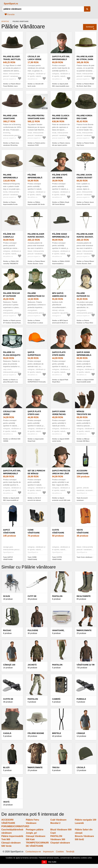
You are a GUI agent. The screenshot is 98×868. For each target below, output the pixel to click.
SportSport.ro (11, 4)
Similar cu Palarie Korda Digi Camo (85, 144)
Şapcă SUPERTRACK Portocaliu (34, 355)
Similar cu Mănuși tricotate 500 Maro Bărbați (83, 441)
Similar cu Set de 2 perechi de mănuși (34, 499)
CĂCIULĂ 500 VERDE (9, 413)
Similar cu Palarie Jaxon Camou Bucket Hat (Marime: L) (85, 204)
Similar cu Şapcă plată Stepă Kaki (36, 440)
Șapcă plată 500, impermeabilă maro (61, 59)
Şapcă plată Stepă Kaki (34, 413)
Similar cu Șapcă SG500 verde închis (61, 440)
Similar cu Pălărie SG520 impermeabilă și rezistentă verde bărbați (61, 263)
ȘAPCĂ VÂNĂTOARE (9, 531)
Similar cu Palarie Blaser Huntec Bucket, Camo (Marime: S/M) (36, 263)
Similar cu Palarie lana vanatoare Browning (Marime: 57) (11, 145)
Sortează (90, 27)
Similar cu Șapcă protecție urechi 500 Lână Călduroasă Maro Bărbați (61, 500)
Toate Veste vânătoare (84, 557)
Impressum (48, 852)
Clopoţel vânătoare (60, 843)
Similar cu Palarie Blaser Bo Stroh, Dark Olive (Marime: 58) (85, 86)
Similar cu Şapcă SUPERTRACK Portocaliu (37, 381)
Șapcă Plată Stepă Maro (59, 354)
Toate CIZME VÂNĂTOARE (32, 558)
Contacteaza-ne (33, 852)
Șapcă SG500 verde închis (59, 413)
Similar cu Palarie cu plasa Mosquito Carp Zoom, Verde (10, 382)
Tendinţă (70, 852)
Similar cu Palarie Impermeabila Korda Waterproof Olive (10, 204)
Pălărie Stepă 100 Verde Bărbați (60, 178)
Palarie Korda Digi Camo (84, 117)
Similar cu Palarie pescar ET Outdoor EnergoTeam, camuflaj (12, 323)
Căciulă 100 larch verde (34, 58)
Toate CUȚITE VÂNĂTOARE (57, 558)
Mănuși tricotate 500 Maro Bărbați (84, 414)
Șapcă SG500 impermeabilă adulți (84, 355)
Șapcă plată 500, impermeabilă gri (12, 473)
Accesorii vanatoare (83, 472)
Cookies (60, 852)
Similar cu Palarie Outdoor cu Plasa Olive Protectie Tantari (85, 323)
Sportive (5, 21)
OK (44, 862)
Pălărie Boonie (36, 733)
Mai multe (52, 862)
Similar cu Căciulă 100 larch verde (35, 85)
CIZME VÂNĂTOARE (34, 531)
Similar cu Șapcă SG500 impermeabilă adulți (85, 381)
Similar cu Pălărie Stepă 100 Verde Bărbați (61, 203)
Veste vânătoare (83, 531)
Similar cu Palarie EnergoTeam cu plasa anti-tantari (35, 323)
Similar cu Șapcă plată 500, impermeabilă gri (11, 499)
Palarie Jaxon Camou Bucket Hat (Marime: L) (84, 178)
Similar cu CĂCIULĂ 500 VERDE (12, 440)
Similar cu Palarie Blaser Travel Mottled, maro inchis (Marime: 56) (12, 86)
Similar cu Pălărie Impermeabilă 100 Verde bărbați (36, 204)
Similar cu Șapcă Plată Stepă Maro (60, 381)
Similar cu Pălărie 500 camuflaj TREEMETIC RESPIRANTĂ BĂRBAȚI (12, 263)
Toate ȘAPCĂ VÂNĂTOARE (8, 558)
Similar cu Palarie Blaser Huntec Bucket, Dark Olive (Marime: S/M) (85, 263)
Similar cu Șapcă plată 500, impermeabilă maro (61, 85)
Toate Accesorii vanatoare (82, 499)
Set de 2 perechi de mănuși (36, 472)
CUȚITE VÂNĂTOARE (58, 531)
